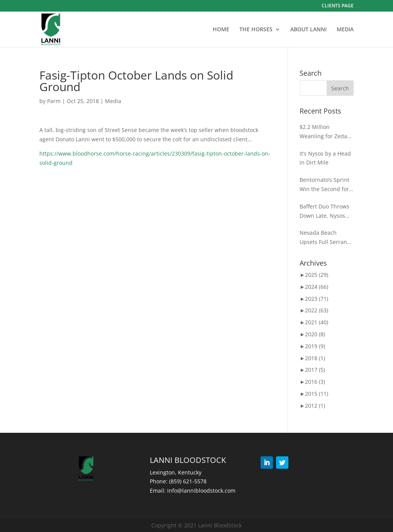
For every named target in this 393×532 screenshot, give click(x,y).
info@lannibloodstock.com (201, 490)
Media (113, 101)
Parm (54, 101)
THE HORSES (256, 30)
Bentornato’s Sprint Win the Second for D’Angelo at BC (324, 185)
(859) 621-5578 (188, 481)
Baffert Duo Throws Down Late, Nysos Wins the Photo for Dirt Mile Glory (324, 212)
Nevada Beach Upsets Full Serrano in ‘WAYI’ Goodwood (325, 238)
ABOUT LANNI (308, 30)
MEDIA (345, 30)
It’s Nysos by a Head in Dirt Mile (325, 158)
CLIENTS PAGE (338, 6)
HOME (221, 30)
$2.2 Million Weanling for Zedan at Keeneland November (325, 132)
